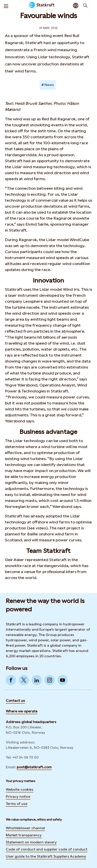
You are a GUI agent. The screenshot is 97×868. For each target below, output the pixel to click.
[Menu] (6, 6)
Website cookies (20, 789)
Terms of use (17, 804)
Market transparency (24, 835)
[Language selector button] (76, 6)
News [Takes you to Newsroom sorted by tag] (49, 85)
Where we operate (22, 711)
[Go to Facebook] (11, 680)
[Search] (85, 6)
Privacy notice (18, 797)
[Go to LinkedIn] (37, 680)
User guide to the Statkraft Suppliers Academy (46, 856)
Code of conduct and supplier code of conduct (47, 849)
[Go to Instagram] (50, 680)
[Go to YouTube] (63, 680)
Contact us (15, 701)
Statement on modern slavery (31, 842)
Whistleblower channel (25, 828)
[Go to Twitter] (24, 680)
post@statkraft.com (34, 767)
